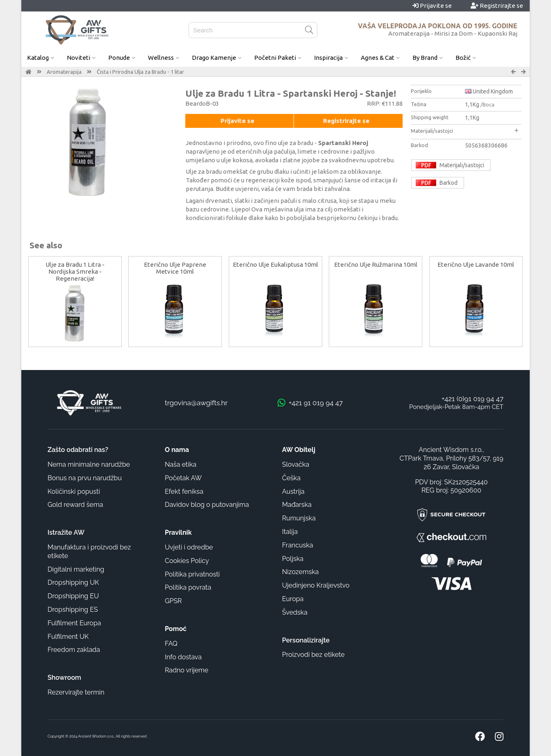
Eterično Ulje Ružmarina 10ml (376, 264)
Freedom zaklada (74, 650)
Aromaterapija (64, 72)
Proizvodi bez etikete (313, 655)
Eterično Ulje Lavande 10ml (476, 264)
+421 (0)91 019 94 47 (472, 399)
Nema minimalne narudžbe (89, 464)
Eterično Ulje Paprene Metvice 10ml (175, 268)
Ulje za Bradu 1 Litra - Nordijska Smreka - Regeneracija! (75, 271)
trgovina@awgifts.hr (196, 403)
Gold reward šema (75, 505)
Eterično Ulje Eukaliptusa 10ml (275, 264)
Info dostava (183, 657)
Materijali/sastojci (464, 131)
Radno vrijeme (187, 670)
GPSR (173, 601)
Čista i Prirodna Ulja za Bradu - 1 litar (140, 72)
